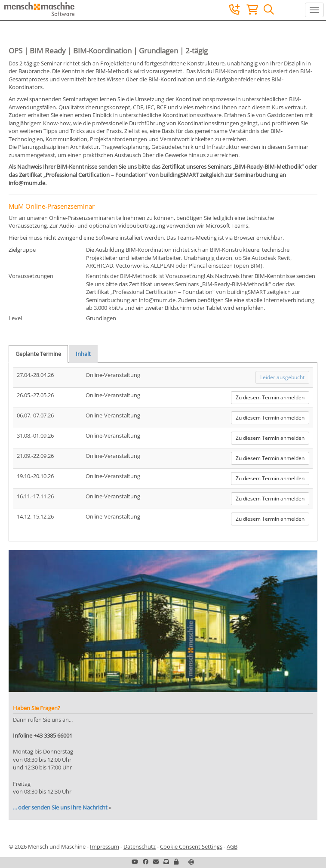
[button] (176, 862)
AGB (232, 846)
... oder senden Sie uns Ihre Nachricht (60, 807)
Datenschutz (140, 846)
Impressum (105, 846)
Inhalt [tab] (83, 354)
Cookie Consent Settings (191, 846)
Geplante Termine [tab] (38, 354)
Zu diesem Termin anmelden (270, 397)
